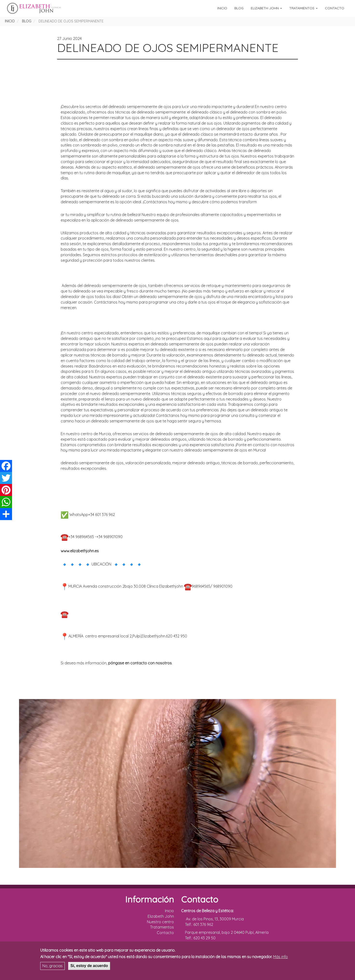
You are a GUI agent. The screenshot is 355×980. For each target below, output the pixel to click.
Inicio (222, 8)
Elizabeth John (266, 8)
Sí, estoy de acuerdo (89, 966)
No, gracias (53, 966)
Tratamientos (303, 8)
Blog (239, 8)
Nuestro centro (160, 922)
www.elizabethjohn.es (80, 551)
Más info (280, 957)
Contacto (335, 8)
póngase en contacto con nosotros (140, 663)
